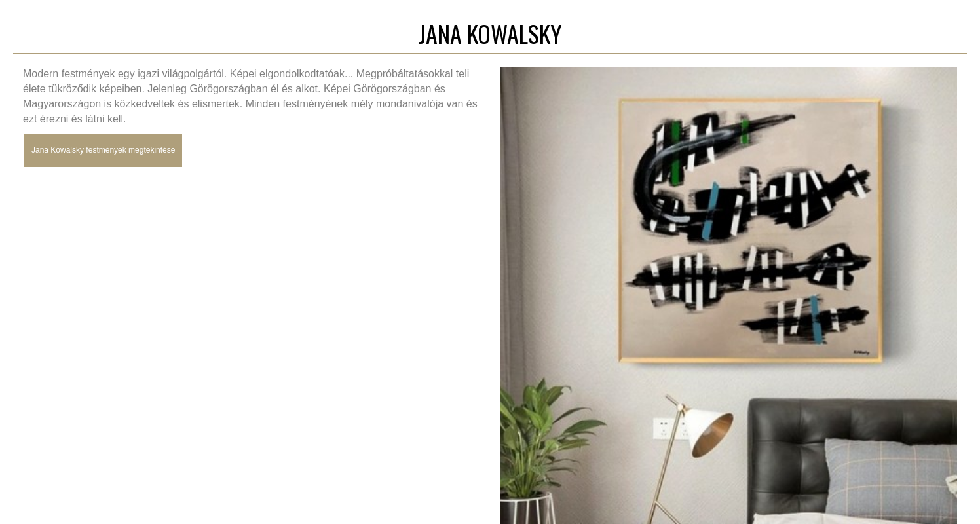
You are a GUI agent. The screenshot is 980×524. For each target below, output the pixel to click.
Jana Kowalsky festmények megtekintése (103, 150)
